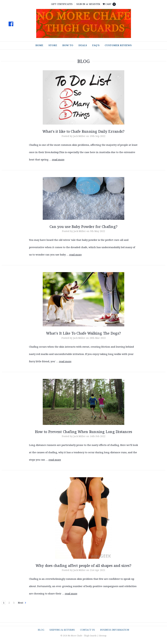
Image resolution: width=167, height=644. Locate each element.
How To (68, 45)
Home (39, 45)
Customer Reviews (118, 45)
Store (53, 45)
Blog (41, 630)
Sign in (81, 4)
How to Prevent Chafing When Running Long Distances (84, 432)
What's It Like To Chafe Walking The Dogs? (83, 333)
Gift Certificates (62, 4)
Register (95, 4)
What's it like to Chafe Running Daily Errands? (84, 131)
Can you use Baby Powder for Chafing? (83, 226)
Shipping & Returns (62, 630)
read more (58, 159)
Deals (83, 45)
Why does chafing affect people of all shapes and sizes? (84, 565)
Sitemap (103, 636)
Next (22, 603)
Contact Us (87, 630)
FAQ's (96, 45)
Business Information (115, 630)
